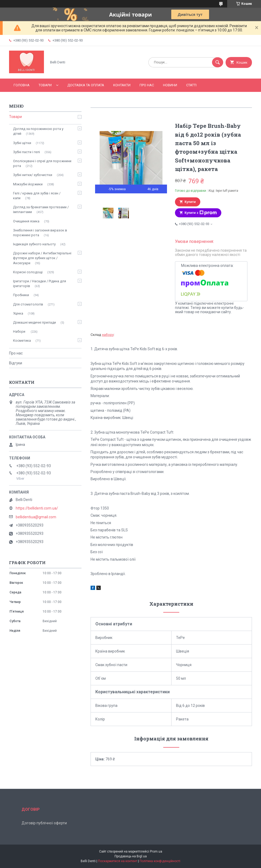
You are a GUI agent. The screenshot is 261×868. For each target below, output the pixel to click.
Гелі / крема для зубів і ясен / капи (37, 196)
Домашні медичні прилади (34, 322)
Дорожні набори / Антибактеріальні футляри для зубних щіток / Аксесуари (42, 258)
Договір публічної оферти (44, 823)
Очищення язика (26, 221)
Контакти (122, 85)
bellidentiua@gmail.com (36, 517)
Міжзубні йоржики (28, 184)
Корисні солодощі (28, 272)
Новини (170, 85)
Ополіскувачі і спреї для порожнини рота (42, 163)
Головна (22, 85)
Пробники (21, 295)
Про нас (147, 85)
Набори (20, 331)
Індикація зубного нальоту (34, 244)
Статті (191, 85)
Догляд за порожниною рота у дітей (38, 131)
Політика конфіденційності (160, 861)
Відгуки (16, 363)
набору (108, 335)
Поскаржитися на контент (118, 861)
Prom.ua (156, 851)
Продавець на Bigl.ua (131, 856)
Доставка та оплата (86, 85)
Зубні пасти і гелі (26, 152)
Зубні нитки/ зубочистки (33, 175)
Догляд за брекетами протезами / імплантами (41, 209)
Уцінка (18, 313)
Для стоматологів (28, 304)
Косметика (22, 341)
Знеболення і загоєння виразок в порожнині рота (40, 233)
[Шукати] (218, 62)
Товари (45, 85)
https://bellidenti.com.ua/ (37, 508)
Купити (190, 202)
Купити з (201, 213)
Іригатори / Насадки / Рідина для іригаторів (40, 284)
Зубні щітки (22, 143)
